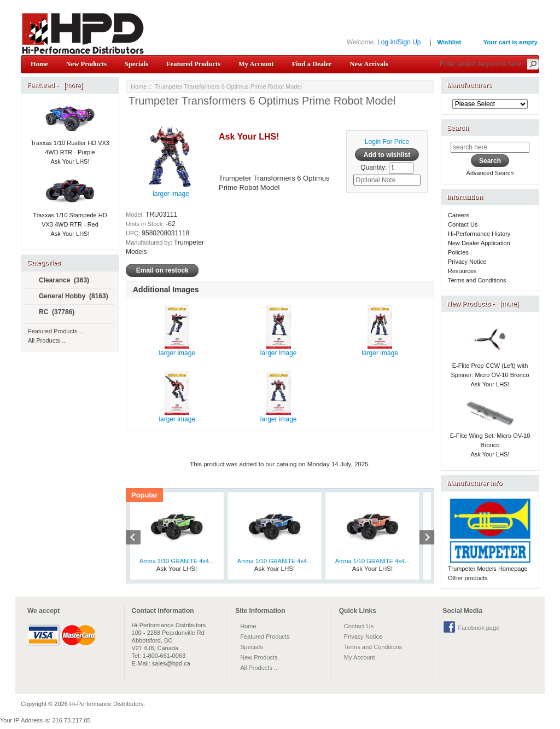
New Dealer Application (479, 243)
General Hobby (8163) (69, 297)
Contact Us (463, 224)
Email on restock (162, 270)
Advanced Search (490, 173)
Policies (458, 252)
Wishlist (449, 42)
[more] (71, 85)
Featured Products (193, 64)
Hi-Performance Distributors (107, 704)
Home (39, 64)
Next (421, 539)
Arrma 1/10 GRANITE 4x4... (177, 561)
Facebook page (479, 628)
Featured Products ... (56, 331)
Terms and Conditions (477, 280)
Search (458, 128)
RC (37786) (52, 313)
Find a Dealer (312, 64)
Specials (136, 64)
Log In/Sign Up (399, 42)
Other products (468, 578)
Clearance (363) (59, 281)
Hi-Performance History (479, 234)
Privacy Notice (467, 262)
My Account (256, 64)
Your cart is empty (510, 42)
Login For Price (387, 142)
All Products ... (47, 340)
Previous (139, 539)
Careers (459, 215)
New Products (86, 64)
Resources (462, 271)
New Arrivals (369, 64)
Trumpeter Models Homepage (488, 569)
